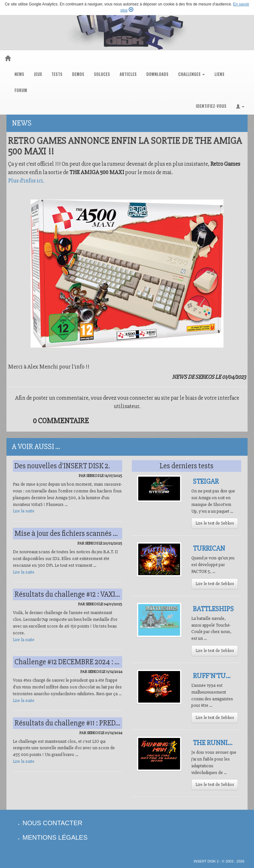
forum (21, 90)
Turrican (209, 548)
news (19, 74)
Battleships (213, 609)
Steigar (206, 481)
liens (219, 74)
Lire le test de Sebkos (215, 523)
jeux (38, 74)
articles (128, 74)
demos (78, 74)
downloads (157, 74)
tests (57, 74)
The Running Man (223, 743)
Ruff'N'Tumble (218, 676)
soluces (102, 74)
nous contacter (52, 823)
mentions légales (55, 837)
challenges (191, 74)
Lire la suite (24, 511)
